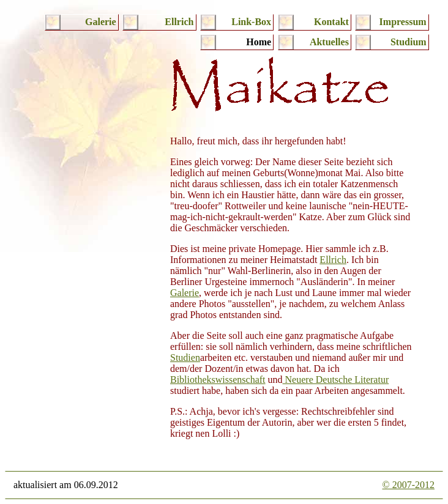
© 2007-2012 (409, 485)
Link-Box (251, 22)
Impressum (403, 22)
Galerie (101, 22)
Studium (409, 42)
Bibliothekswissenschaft (218, 380)
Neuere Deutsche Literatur (336, 380)
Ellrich (179, 22)
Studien (185, 358)
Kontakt (331, 22)
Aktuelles (329, 42)
